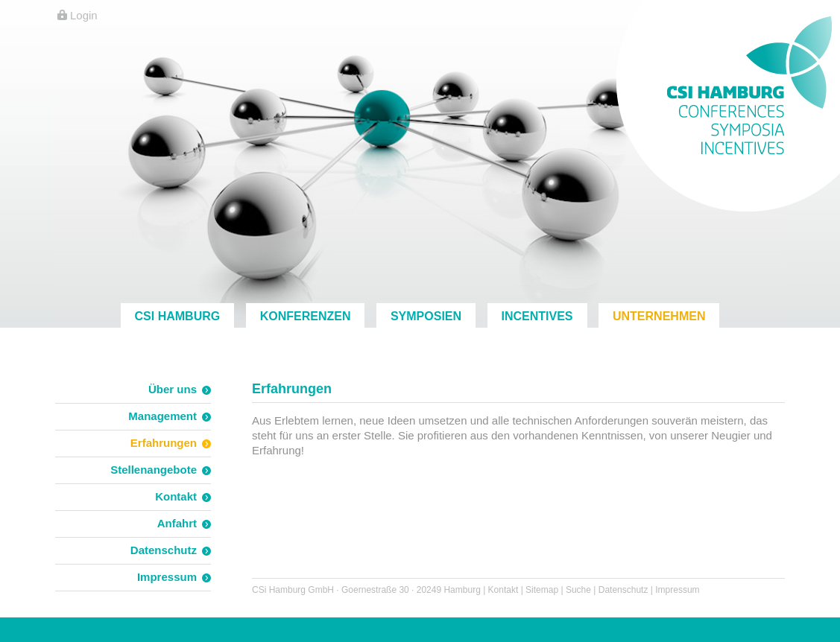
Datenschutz (623, 590)
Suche (578, 590)
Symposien (426, 316)
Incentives (537, 316)
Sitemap (542, 590)
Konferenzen (306, 316)
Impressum (677, 590)
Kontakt (503, 590)
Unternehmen (659, 316)
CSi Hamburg (178, 316)
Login (84, 15)
